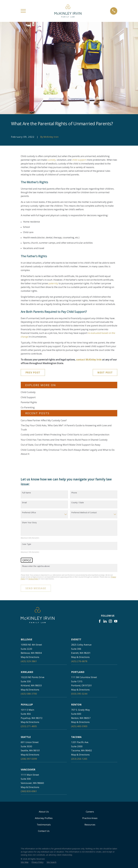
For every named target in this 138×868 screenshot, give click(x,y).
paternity (53, 283)
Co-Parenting (28, 407)
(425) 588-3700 (29, 694)
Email (24, 503)
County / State (78, 503)
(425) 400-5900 (79, 726)
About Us (44, 812)
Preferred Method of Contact (84, 513)
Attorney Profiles (44, 818)
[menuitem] (25, 862)
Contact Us (44, 831)
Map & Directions (30, 657)
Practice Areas (90, 818)
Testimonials (44, 825)
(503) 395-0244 (79, 694)
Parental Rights (29, 402)
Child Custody (28, 392)
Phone (74, 493)
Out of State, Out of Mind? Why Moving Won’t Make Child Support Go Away (61, 445)
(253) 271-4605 (29, 726)
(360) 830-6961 (29, 791)
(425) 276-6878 (79, 661)
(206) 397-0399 (29, 759)
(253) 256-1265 (79, 759)
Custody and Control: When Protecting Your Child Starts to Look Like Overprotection (65, 435)
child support (79, 160)
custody (51, 160)
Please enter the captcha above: (36, 566)
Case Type (27, 544)
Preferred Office (29, 513)
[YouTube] (116, 621)
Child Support (28, 397)
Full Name (26, 493)
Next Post (105, 373)
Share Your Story (29, 523)
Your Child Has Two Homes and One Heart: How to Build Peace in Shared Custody (64, 440)
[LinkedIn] (105, 621)
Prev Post (33, 373)
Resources (90, 825)
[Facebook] (100, 621)
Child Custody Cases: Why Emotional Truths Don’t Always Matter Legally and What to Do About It (68, 452)
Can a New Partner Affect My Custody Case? (44, 420)
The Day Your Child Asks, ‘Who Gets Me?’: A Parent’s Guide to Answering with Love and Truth (66, 427)
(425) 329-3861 (29, 661)
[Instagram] (110, 621)
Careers (90, 812)
